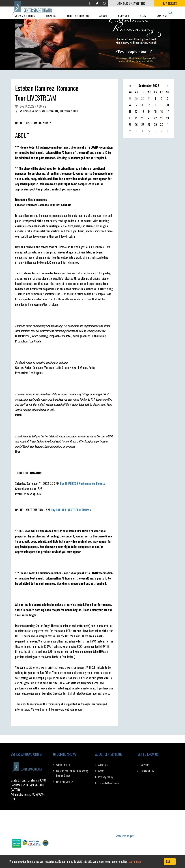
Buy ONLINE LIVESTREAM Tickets (71, 510)
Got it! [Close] (170, 862)
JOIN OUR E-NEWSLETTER (131, 3)
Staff (101, 771)
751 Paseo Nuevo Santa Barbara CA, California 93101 (49, 111)
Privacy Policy (106, 777)
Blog (143, 20)
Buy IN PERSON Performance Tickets (83, 483)
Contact (162, 20)
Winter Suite (63, 765)
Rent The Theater (78, 20)
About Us (103, 765)
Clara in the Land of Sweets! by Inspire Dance (72, 773)
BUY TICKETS (170, 3)
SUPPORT (146, 765)
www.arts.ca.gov (125, 836)
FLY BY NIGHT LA (65, 782)
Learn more (135, 862)
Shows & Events (25, 20)
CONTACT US (147, 771)
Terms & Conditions (108, 783)
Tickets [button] (51, 20)
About (103, 20)
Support (124, 20)
